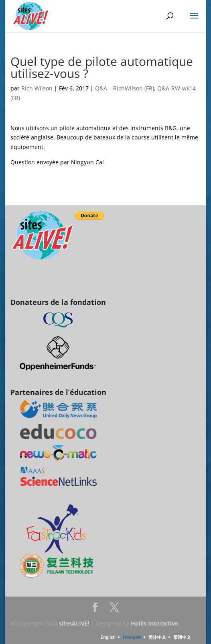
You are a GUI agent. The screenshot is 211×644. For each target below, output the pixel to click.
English (108, 637)
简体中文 (157, 637)
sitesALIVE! (74, 623)
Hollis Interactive (154, 623)
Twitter (114, 610)
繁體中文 (182, 637)
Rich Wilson (37, 88)
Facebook (95, 610)
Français (132, 637)
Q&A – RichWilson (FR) (125, 88)
